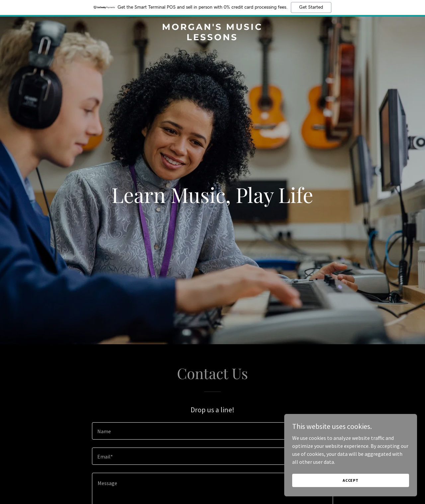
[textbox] (212, 431)
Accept (351, 489)
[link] (213, 38)
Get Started (311, 7)
